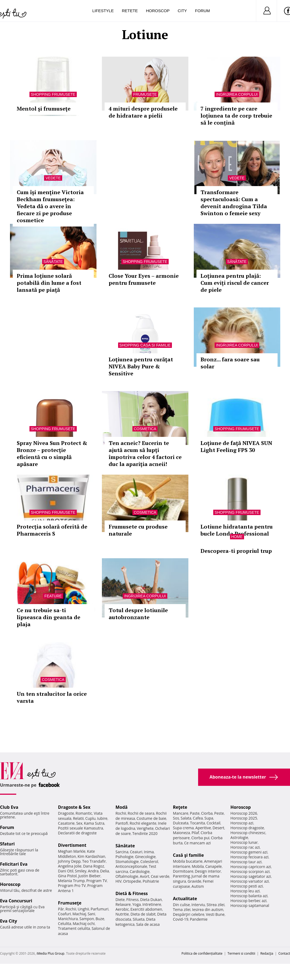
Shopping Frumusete (53, 94)
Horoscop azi (242, 823)
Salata (186, 818)
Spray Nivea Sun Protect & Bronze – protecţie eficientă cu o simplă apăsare (52, 453)
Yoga (136, 904)
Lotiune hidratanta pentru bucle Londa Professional (237, 530)
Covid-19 (181, 919)
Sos (176, 818)
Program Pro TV (72, 885)
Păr (61, 909)
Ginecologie (145, 857)
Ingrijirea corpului (237, 94)
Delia (105, 871)
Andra (93, 871)
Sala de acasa (148, 924)
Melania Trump (71, 881)
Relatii (78, 818)
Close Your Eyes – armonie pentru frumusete (144, 279)
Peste (219, 813)
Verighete (145, 828)
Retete (130, 11)
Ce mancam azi (197, 843)
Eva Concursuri (16, 901)
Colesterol (149, 861)
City (182, 11)
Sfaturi (7, 844)
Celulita (65, 924)
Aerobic (122, 909)
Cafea (198, 818)
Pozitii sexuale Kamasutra (81, 828)
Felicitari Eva (14, 864)
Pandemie (199, 919)
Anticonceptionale (131, 866)
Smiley (81, 871)
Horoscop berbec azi (248, 901)
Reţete (180, 807)
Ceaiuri (136, 852)
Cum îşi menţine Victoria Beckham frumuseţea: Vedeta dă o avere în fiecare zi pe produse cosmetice (50, 206)
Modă (121, 807)
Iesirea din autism (208, 909)
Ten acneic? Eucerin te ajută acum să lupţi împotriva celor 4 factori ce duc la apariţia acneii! (145, 453)
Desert (218, 828)
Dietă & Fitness (132, 893)
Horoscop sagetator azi (251, 876)
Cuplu (90, 818)
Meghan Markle (72, 851)
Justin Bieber (89, 876)
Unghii (83, 909)
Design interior (208, 871)
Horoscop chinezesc (248, 833)
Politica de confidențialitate (202, 953)
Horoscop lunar (244, 842)
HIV (119, 881)
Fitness (132, 900)
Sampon (87, 919)
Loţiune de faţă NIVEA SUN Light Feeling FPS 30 (236, 446)
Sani (91, 914)
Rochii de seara (141, 813)
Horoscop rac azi (245, 847)
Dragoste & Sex (74, 807)
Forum (203, 11)
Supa (209, 818)
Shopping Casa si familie (145, 345)
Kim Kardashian (91, 856)
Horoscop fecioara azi (249, 857)
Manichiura (68, 919)
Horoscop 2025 (244, 818)
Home (237, 537)
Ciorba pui (200, 838)
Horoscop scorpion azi (250, 871)
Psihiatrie (151, 881)
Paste (195, 813)
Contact (284, 953)
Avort (144, 876)
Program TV (96, 881)
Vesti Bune (215, 914)
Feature (53, 596)
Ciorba (207, 813)
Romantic (84, 813)
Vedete (53, 178)
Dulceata (181, 823)
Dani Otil (66, 871)
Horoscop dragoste (247, 828)
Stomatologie (127, 861)
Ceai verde (160, 876)
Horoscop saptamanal (250, 905)
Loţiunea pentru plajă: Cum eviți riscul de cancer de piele (235, 283)
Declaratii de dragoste (77, 833)
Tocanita (198, 823)
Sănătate (53, 262)
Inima (149, 852)
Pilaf (195, 833)
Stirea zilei (215, 905)
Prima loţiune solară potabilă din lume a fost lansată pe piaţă (49, 283)
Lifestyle (103, 11)
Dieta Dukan (151, 900)
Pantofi (122, 823)
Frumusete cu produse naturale (138, 530)
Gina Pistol (67, 876)
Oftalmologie (127, 876)
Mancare (181, 813)
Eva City (9, 921)
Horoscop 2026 (244, 813)
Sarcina (122, 852)
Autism (198, 886)
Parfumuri (99, 909)
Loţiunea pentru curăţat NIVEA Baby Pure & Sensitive (141, 366)
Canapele (214, 866)
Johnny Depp (69, 861)
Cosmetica (145, 429)
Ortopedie (132, 881)
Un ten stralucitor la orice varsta (52, 697)
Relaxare (123, 904)
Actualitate (185, 899)
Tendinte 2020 (145, 833)
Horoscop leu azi (245, 891)
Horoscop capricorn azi (251, 867)
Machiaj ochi (84, 924)
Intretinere (152, 904)
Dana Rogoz (94, 866)
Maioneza (181, 833)
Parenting (181, 876)
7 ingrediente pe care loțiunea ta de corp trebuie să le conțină (236, 116)
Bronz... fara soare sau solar (230, 363)
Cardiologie (140, 871)
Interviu (198, 905)
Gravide (194, 881)
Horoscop (158, 11)
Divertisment (72, 845)
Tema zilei (182, 909)
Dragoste (66, 813)
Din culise (181, 905)
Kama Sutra (94, 823)
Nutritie (122, 914)
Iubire (102, 818)
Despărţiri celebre (189, 914)
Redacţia (267, 953)
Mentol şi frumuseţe (44, 109)
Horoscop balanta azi (249, 896)
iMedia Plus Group (50, 953)
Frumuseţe (145, 94)
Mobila (198, 866)
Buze (100, 919)
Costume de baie (151, 818)
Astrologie (239, 837)
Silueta (139, 919)
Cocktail (213, 823)
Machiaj (79, 914)
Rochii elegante (143, 823)
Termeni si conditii (241, 953)
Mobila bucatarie (188, 861)
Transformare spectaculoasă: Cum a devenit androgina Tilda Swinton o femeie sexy (234, 203)
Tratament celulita (74, 928)
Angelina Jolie (70, 866)
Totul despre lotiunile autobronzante (138, 614)
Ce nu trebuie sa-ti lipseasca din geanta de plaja (49, 617)
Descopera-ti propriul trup (236, 551)
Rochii (71, 909)
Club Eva (9, 807)
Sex (79, 823)
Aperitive (203, 828)
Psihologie (124, 857)
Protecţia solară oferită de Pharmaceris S (52, 530)
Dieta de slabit (143, 914)
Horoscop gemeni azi (249, 852)
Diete (120, 900)
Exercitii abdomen (146, 909)
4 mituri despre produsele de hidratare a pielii (143, 112)
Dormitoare (183, 871)
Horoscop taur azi (246, 862)
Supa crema (183, 828)
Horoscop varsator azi (249, 881)
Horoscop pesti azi (246, 886)
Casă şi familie (188, 855)
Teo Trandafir (94, 861)
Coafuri (65, 914)
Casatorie (66, 823)
